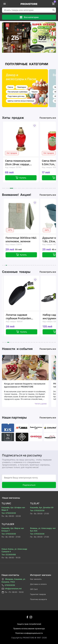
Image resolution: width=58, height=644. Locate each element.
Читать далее (41, 404)
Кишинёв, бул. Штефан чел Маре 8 (13, 509)
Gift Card (34, 589)
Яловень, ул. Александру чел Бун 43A (43, 529)
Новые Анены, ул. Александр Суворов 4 (14, 550)
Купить (23, 178)
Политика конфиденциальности (29, 633)
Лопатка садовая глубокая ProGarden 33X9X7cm (21, 317)
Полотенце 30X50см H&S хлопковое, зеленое (24, 240)
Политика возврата (38, 599)
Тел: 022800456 (9, 555)
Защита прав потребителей (29, 624)
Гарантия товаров (38, 594)
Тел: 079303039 (9, 513)
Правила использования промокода (29, 629)
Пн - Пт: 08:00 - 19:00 (13, 592)
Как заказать (36, 579)
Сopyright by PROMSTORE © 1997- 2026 (29, 638)
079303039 (8, 585)
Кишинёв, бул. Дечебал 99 (42, 507)
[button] (4, 188)
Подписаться (29, 485)
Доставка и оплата (38, 584)
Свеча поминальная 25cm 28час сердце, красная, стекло (20, 163)
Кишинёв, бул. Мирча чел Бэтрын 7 (13, 529)
